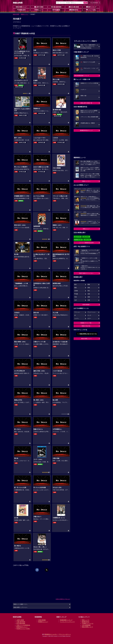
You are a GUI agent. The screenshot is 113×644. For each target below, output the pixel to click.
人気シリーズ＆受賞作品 (23, 625)
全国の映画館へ (86, 305)
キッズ (89, 315)
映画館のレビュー (43, 622)
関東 (89, 285)
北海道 (76, 291)
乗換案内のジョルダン (51, 634)
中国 (75, 297)
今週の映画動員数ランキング (81, 76)
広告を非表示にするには (63, 599)
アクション (77, 312)
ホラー (89, 319)
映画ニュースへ (86, 181)
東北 (89, 291)
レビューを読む (91, 10)
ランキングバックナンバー (67, 622)
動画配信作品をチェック (86, 130)
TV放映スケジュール (88, 623)
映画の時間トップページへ (20, 607)
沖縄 (89, 300)
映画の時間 (16, 14)
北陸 (89, 294)
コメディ (77, 319)
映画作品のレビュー (22, 627)
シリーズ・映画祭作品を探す (86, 243)
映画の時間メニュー (21, 7)
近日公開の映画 (74, 7)
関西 (75, 288)
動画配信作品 (74, 10)
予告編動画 (56, 10)
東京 (75, 285)
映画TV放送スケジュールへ (86, 273)
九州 (75, 300)
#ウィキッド (86, 237)
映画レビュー (86, 229)
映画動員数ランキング (66, 620)
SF (75, 315)
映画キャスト (25, 14)
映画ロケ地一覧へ (86, 326)
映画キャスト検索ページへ (20, 604)
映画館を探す (21, 10)
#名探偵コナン (78, 240)
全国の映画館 (42, 620)
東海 (89, 288)
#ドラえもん (77, 237)
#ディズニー (87, 240)
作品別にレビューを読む (23, 629)
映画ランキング (91, 7)
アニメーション (92, 312)
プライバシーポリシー (65, 634)
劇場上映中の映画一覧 (86, 103)
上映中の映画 (39, 7)
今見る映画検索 (94, 3)
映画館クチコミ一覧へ (86, 323)
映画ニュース (39, 10)
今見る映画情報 (86, 625)
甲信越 (76, 294)
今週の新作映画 (56, 7)
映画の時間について (86, 339)
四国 (89, 297)
